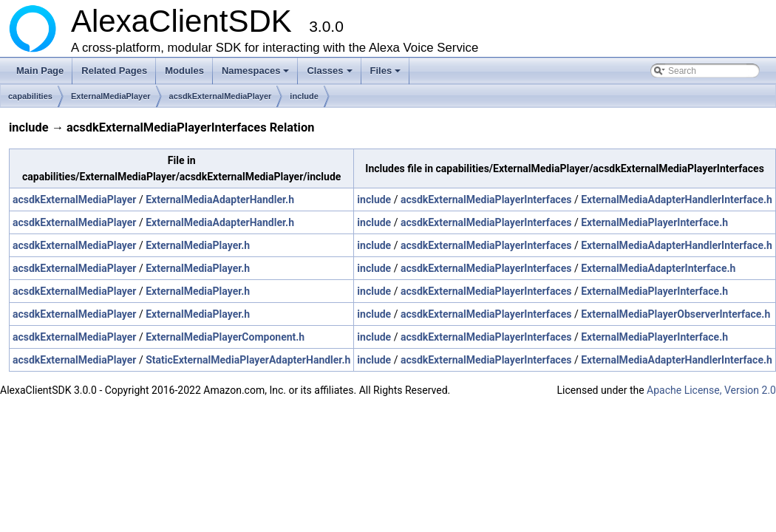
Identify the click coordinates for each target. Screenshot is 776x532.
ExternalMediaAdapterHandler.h (220, 199)
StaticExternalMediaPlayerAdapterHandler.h (248, 360)
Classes (330, 75)
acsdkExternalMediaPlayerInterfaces (486, 199)
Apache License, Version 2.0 (711, 390)
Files (387, 75)
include (304, 96)
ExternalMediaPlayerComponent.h (225, 337)
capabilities (30, 96)
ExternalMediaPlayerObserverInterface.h (675, 314)
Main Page (40, 71)
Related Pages (114, 71)
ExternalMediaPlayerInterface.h (654, 222)
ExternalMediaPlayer (111, 96)
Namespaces (257, 75)
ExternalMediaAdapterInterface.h (658, 268)
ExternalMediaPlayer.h (198, 245)
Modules (184, 71)
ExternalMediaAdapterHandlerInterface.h (677, 199)
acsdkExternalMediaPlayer (221, 96)
